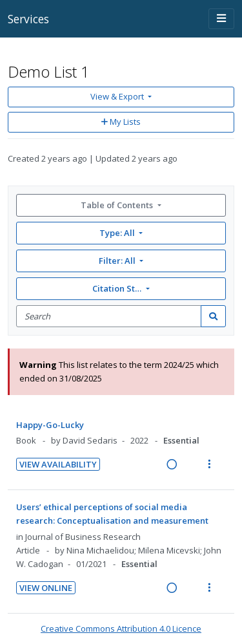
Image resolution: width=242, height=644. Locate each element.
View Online (46, 588)
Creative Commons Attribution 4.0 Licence (121, 628)
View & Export (118, 96)
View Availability (58, 464)
